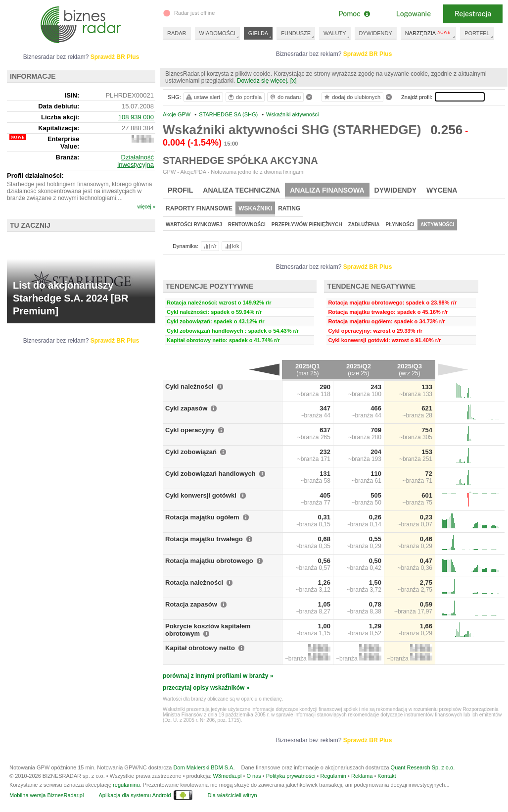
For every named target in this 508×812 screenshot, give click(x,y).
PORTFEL (477, 33)
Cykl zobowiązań (191, 452)
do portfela (244, 97)
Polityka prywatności (291, 776)
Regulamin (333, 776)
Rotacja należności (194, 583)
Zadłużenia (364, 225)
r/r (209, 246)
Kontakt (387, 776)
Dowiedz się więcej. (263, 81)
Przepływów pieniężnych (307, 225)
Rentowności (247, 225)
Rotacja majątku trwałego (204, 539)
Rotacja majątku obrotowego (209, 561)
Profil (180, 190)
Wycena (442, 190)
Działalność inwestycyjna (136, 161)
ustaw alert (203, 97)
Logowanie (414, 14)
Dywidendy (396, 190)
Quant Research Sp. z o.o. (423, 767)
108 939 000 (136, 117)
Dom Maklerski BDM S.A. (204, 767)
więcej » (146, 207)
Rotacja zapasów (191, 604)
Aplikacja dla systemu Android (135, 795)
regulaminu (126, 785)
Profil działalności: (35, 176)
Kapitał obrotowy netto (200, 648)
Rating (289, 208)
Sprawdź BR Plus (368, 54)
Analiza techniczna (241, 190)
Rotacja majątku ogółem (202, 517)
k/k (231, 246)
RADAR (177, 33)
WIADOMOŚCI (217, 33)
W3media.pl (227, 776)
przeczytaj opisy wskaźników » (206, 688)
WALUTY (335, 33)
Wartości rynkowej (194, 225)
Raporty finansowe (199, 208)
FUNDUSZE (296, 33)
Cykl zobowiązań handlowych (210, 474)
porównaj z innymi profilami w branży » (218, 676)
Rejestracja (473, 14)
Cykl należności (189, 386)
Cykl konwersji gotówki (201, 495)
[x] (294, 81)
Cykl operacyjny (190, 430)
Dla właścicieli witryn (232, 795)
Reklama (362, 776)
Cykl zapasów (186, 408)
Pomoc (354, 14)
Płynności (400, 225)
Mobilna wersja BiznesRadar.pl (46, 795)
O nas (254, 776)
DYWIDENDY (376, 33)
